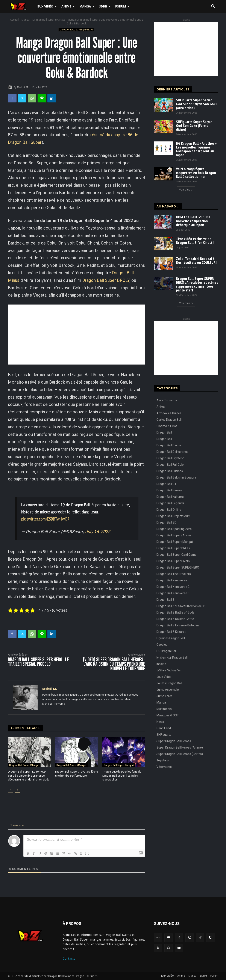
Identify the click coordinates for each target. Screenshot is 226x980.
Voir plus (186, 190)
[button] (213, 7)
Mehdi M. (23, 87)
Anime (68, 6)
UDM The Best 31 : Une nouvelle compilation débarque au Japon (193, 221)
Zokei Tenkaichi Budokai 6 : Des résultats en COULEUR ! (197, 260)
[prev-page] (11, 790)
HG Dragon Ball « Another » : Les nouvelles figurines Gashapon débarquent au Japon (197, 149)
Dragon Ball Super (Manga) (49, 20)
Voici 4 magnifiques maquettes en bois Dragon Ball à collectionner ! (196, 173)
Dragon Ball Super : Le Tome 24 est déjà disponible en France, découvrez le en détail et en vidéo (29, 775)
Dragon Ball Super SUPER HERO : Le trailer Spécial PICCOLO (38, 662)
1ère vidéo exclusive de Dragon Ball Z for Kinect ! (195, 241)
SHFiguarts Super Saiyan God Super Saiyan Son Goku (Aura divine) (197, 104)
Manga (87, 6)
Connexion (17, 825)
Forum (122, 6)
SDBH (105, 6)
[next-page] (17, 790)
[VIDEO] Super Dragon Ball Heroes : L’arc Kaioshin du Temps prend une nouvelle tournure (114, 664)
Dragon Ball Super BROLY (106, 280)
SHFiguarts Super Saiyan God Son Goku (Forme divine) (194, 125)
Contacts (69, 958)
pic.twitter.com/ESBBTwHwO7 (45, 519)
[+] (87, 853)
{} (81, 853)
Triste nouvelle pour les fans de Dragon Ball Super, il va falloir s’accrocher (122, 775)
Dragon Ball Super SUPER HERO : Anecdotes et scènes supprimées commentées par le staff (197, 284)
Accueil (14, 20)
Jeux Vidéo (47, 6)
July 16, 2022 (98, 532)
